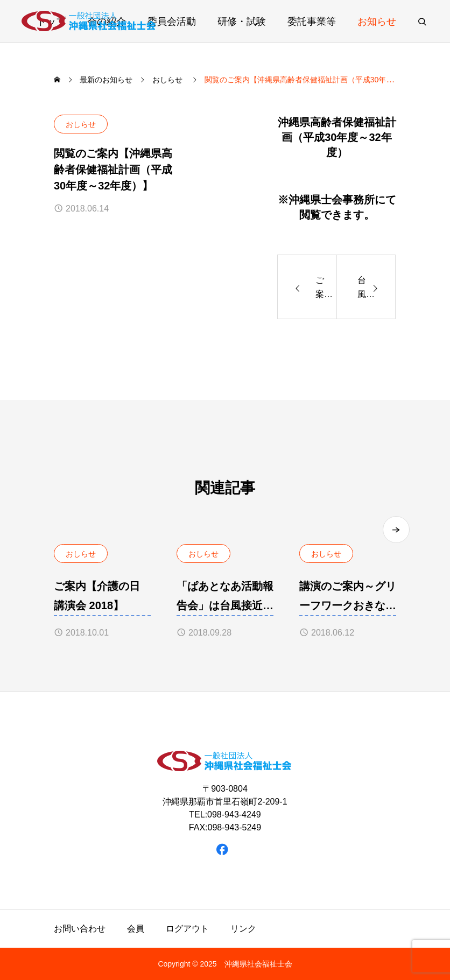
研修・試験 (242, 22)
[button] (396, 530)
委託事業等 (312, 22)
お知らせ (377, 22)
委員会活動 (172, 22)
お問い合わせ (80, 929)
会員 (136, 929)
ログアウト (187, 929)
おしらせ (81, 124)
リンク (243, 929)
